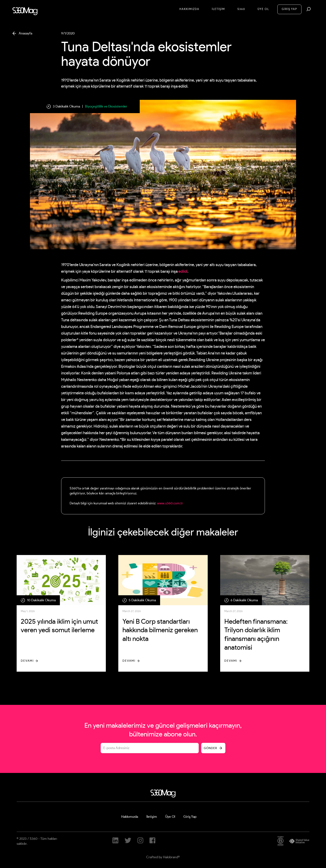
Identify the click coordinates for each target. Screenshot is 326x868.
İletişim (152, 817)
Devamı (27, 661)
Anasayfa (25, 33)
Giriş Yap (190, 817)
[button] (309, 9)
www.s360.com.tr (170, 503)
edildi (183, 272)
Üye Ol (263, 9)
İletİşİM (218, 9)
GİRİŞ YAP (289, 9)
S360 (241, 9)
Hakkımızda (189, 9)
